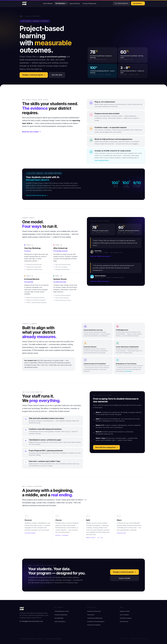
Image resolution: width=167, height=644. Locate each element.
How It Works (48, 4)
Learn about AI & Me (102, 160)
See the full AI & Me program (37, 195)
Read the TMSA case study (101, 256)
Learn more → (129, 371)
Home (21, 16)
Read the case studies (31, 132)
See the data (57, 75)
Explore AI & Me (125, 578)
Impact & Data (75, 4)
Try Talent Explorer (121, 3)
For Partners (61, 3)
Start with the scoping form (106, 447)
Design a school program (34, 75)
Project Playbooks (90, 4)
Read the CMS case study (100, 281)
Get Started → (138, 3)
